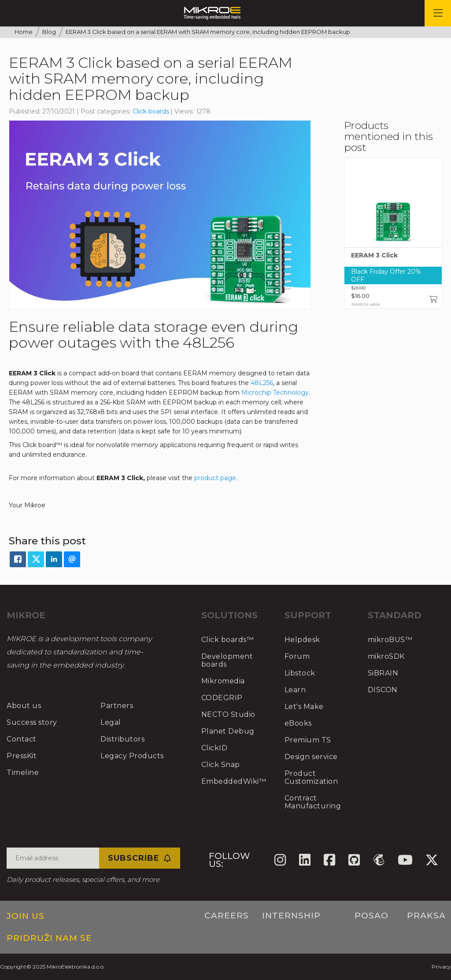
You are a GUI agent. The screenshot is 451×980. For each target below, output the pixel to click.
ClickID (214, 748)
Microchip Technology (275, 393)
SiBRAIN (383, 673)
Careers (227, 916)
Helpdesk (302, 640)
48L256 (262, 383)
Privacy (441, 967)
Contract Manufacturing (313, 802)
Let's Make (304, 707)
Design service (311, 757)
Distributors (122, 739)
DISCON (383, 690)
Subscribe (140, 858)
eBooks (298, 723)
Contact (22, 739)
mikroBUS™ (390, 640)
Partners (117, 706)
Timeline (23, 773)
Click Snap (221, 765)
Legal (111, 722)
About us (24, 706)
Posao (372, 916)
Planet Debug (228, 731)
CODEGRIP (222, 698)
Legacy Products (132, 756)
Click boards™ (228, 640)
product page (215, 478)
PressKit (22, 756)
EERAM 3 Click (374, 256)
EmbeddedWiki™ (234, 781)
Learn (295, 690)
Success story (32, 722)
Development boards (227, 660)
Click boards (151, 111)
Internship (291, 916)
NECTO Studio (228, 714)
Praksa (426, 916)
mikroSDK (386, 656)
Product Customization (311, 777)
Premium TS (308, 740)
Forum (297, 656)
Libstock (300, 673)
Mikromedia (223, 681)
